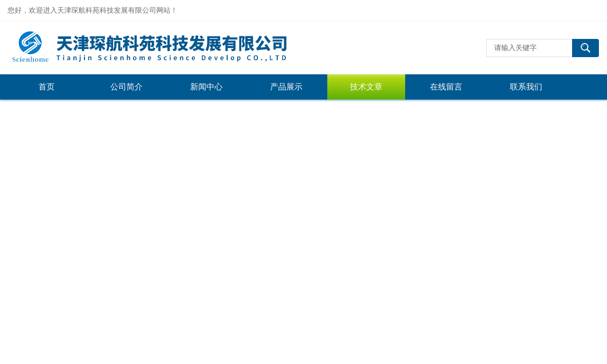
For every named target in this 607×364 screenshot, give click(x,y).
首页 (47, 87)
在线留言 (446, 87)
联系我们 (526, 87)
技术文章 (366, 87)
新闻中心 (206, 87)
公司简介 (126, 87)
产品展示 (286, 87)
